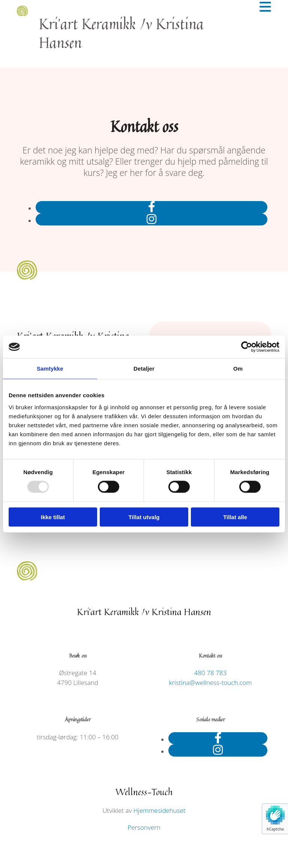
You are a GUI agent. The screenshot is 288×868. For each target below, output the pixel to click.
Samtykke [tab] (50, 369)
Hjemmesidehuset (160, 810)
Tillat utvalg (144, 517)
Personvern (144, 827)
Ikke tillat (53, 517)
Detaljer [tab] (144, 369)
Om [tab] (238, 369)
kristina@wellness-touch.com (210, 683)
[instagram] (151, 219)
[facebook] (152, 206)
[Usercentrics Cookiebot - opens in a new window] (247, 347)
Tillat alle (235, 517)
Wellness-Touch (144, 792)
